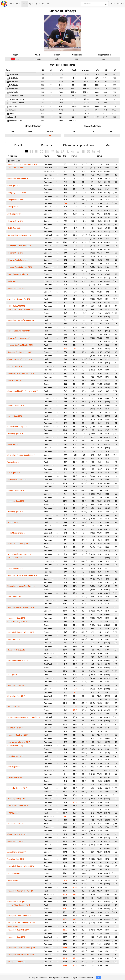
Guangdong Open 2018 (16, 618)
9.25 (87, 113)
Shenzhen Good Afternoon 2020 (20, 359)
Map (108, 145)
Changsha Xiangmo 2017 (17, 788)
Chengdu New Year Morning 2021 (20, 345)
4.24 (75, 113)
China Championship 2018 (17, 533)
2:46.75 (74, 89)
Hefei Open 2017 (14, 707)
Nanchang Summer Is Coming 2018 (21, 607)
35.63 (74, 117)
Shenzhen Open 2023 (16, 253)
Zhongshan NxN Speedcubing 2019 (21, 373)
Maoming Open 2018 (15, 512)
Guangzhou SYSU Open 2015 (18, 902)
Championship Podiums (79, 145)
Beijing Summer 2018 (15, 568)
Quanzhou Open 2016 (16, 841)
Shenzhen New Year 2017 (17, 834)
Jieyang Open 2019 (15, 416)
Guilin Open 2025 (14, 186)
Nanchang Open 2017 (16, 685)
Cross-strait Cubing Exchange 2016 (21, 866)
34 (50, 136)
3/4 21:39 (73, 121)
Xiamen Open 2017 (15, 777)
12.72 (86, 103)
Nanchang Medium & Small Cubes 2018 (22, 575)
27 (75, 99)
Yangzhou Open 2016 (16, 859)
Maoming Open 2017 (15, 756)
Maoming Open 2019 (15, 434)
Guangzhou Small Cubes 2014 (19, 930)
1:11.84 (74, 106)
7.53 (87, 110)
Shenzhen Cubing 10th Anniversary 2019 (23, 391)
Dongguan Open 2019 (16, 501)
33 (30, 136)
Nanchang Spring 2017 (16, 799)
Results (19, 145)
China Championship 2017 (17, 746)
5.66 (75, 74)
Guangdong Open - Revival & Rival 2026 (22, 164)
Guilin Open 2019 (14, 444)
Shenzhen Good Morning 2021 (19, 338)
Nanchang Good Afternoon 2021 (20, 352)
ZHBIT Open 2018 (14, 597)
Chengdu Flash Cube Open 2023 (20, 267)
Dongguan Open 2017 (16, 824)
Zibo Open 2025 (13, 207)
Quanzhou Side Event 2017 (18, 735)
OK (99, 978)
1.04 (75, 78)
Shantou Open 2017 (15, 728)
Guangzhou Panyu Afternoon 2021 (21, 320)
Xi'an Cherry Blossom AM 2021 (19, 299)
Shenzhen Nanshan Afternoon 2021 (21, 310)
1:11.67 (74, 96)
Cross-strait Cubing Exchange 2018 (21, 632)
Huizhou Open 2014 (15, 926)
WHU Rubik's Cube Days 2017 (18, 661)
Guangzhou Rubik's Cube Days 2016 (21, 891)
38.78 (86, 117)
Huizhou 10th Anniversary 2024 (19, 235)
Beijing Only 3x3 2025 (16, 168)
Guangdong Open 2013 (16, 937)
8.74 (75, 103)
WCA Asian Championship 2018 (19, 554)
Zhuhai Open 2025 (14, 214)
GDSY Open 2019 (14, 473)
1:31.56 (86, 96)
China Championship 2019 (17, 427)
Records (46, 145)
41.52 (86, 82)
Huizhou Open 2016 (15, 880)
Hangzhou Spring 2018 (16, 650)
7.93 (87, 74)
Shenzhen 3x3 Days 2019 (17, 480)
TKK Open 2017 (13, 675)
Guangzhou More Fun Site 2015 (19, 916)
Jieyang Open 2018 (15, 558)
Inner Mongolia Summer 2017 (19, 742)
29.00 (86, 99)
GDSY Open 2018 (14, 639)
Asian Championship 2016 (17, 852)
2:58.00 (86, 89)
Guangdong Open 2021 (16, 288)
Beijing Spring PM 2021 (16, 306)
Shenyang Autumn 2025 (17, 193)
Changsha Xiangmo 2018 (17, 622)
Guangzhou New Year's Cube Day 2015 (22, 923)
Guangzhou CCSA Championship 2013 (22, 948)
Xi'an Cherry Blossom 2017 (18, 806)
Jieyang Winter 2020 (15, 366)
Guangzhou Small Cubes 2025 (19, 178)
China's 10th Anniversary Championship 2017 (25, 717)
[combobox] (95, 4)
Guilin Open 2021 (14, 281)
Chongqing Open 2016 (16, 873)
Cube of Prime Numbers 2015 (19, 905)
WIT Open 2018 (13, 522)
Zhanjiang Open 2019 (16, 405)
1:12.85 (74, 85)
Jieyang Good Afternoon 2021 (19, 331)
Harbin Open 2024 (14, 228)
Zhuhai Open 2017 (14, 767)
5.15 (75, 110)
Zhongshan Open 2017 (16, 696)
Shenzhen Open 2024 (16, 221)
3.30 (87, 78)
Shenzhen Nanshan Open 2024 (19, 246)
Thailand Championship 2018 (19, 544)
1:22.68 (86, 85)
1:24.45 (86, 106)
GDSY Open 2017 (14, 813)
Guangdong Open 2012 (16, 962)
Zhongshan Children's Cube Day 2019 (21, 455)
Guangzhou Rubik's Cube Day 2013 (21, 955)
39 (13, 136)
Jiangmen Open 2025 (16, 200)
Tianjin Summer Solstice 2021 (19, 274)
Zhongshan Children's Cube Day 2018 (21, 586)
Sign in (120, 4)
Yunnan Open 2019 (15, 380)
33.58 (74, 82)
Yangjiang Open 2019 (16, 490)
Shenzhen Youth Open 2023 (18, 260)
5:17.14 (74, 92)
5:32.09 (86, 92)
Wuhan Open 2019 (14, 462)
